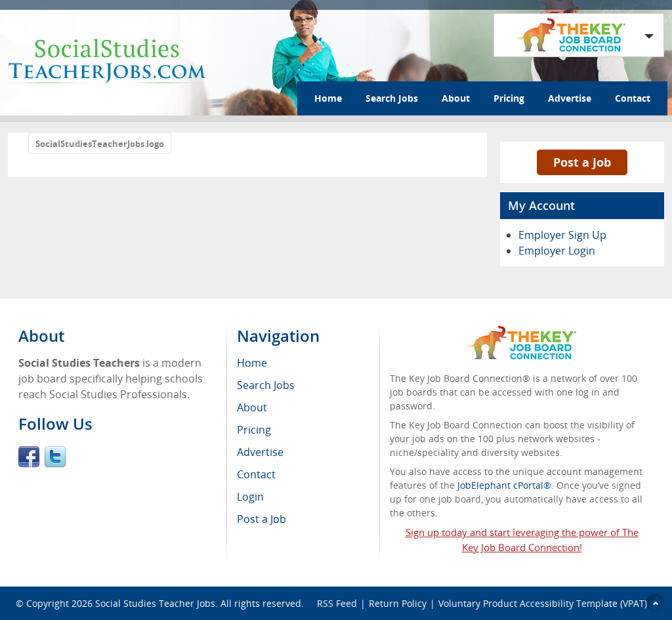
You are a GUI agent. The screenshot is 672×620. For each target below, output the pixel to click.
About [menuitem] (252, 407)
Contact (633, 98)
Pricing (509, 98)
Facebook (29, 457)
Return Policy (398, 603)
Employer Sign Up (562, 235)
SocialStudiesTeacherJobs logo (100, 144)
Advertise (570, 98)
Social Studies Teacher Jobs (155, 603)
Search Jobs (392, 98)
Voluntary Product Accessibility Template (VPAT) (543, 603)
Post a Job (582, 162)
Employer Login (557, 251)
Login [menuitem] (250, 497)
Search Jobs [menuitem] (266, 385)
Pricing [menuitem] (254, 430)
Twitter (55, 457)
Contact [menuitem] (256, 474)
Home (328, 98)
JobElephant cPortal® (504, 485)
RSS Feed (337, 603)
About (456, 98)
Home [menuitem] (252, 363)
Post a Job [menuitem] (262, 519)
